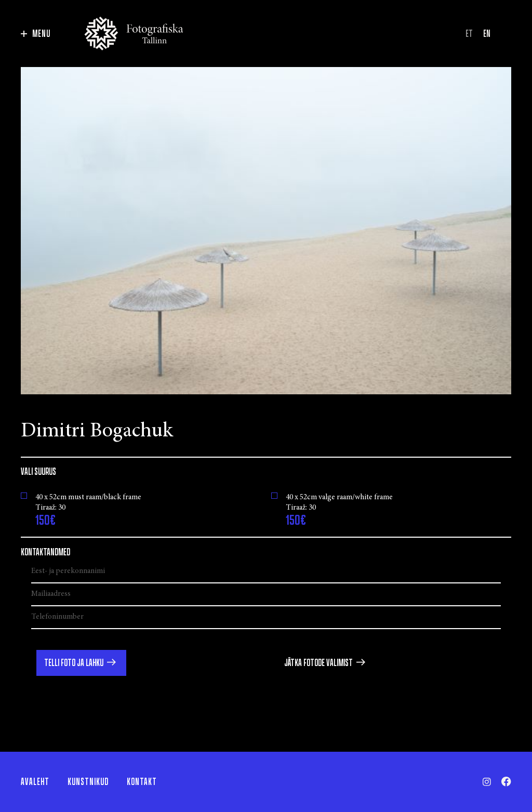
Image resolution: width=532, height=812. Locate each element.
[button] (81, 663)
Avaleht (35, 782)
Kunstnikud (88, 782)
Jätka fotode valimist (318, 663)
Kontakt (142, 782)
